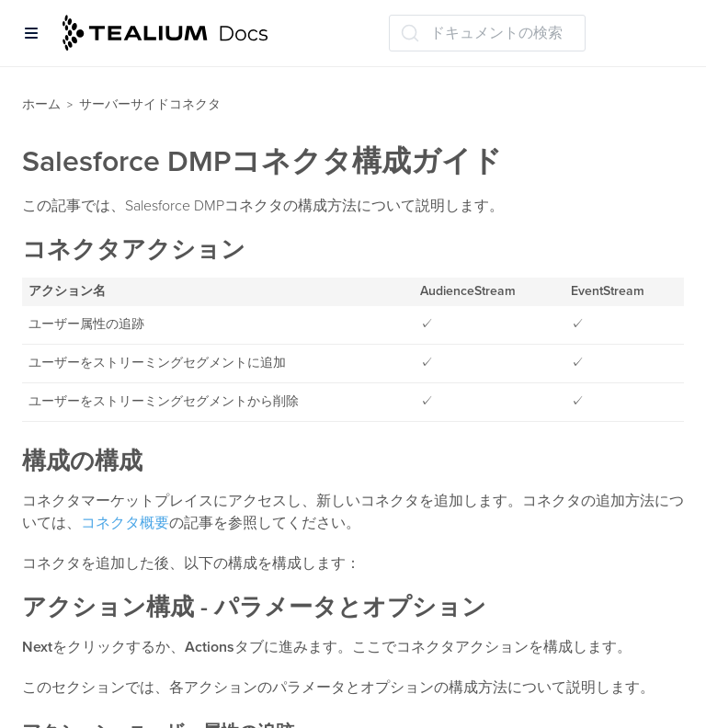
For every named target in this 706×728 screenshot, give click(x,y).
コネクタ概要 (125, 523)
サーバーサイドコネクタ (150, 104)
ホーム (41, 104)
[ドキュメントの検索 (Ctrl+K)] (487, 33)
